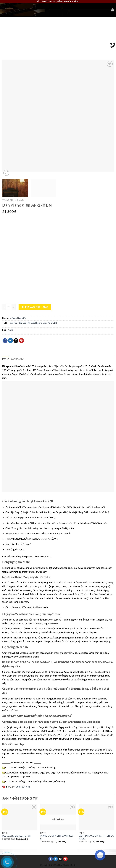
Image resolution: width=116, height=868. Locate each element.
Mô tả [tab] (6, 359)
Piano (20, 200)
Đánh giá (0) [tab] (17, 359)
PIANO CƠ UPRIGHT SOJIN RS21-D (57, 837)
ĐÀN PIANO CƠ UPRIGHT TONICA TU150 (96, 837)
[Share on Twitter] (10, 341)
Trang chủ (8, 200)
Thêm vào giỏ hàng (35, 307)
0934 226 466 (23, 787)
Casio (11, 330)
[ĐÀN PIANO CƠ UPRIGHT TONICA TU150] (96, 817)
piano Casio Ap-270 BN (47, 323)
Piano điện (22, 318)
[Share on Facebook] (5, 341)
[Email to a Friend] (16, 341)
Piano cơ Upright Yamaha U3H (17, 836)
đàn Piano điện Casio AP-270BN (23, 323)
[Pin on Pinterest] (21, 341)
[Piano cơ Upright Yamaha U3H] (20, 817)
